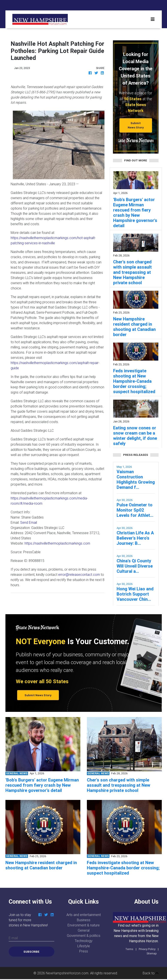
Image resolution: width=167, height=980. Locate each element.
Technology (84, 941)
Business (84, 920)
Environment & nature (84, 925)
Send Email (29, 522)
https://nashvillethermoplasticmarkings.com (57, 543)
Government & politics (84, 936)
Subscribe (31, 952)
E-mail (13, 938)
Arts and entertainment (84, 915)
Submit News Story (136, 125)
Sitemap (152, 953)
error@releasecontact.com (79, 575)
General (84, 930)
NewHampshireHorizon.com (67, 973)
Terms (129, 949)
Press (84, 951)
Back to (151, 973)
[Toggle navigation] (153, 19)
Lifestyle (84, 946)
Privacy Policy (147, 949)
